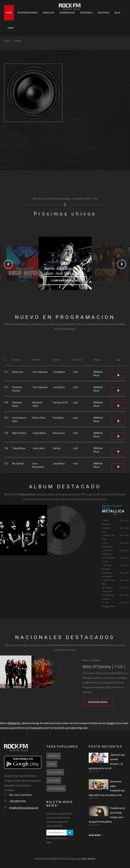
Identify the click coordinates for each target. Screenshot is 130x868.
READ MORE (95, 835)
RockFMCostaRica (28, 13)
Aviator (111, 723)
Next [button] (122, 264)
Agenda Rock (67, 13)
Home (9, 13)
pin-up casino (55, 772)
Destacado (86, 13)
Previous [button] (8, 264)
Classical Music (56, 788)
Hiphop (52, 764)
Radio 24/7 (49, 13)
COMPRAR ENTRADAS (65, 281)
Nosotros (104, 13)
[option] (24, 263)
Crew (11, 28)
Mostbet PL (14, 723)
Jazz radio (54, 780)
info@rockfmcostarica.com (24, 808)
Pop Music (54, 756)
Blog (118, 13)
